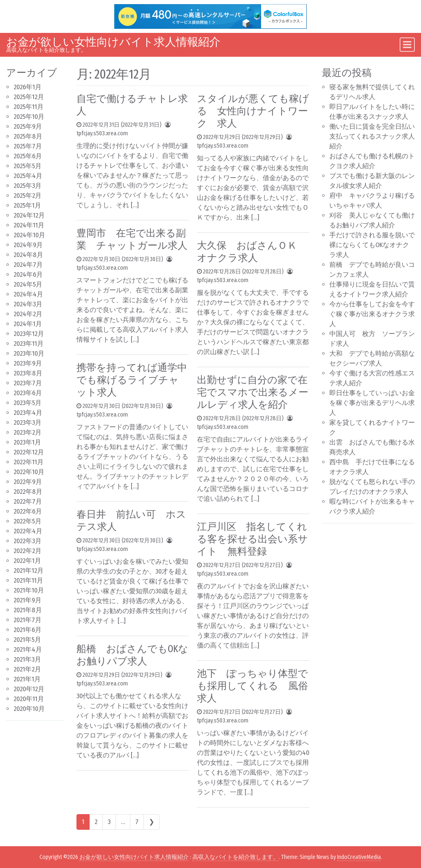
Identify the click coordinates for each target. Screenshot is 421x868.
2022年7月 (28, 501)
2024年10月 (29, 235)
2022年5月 (28, 521)
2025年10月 (29, 117)
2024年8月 (28, 255)
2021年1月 (27, 679)
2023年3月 (28, 422)
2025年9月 (28, 126)
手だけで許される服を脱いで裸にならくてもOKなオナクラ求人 (372, 245)
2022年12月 (29, 452)
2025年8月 (28, 136)
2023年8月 (28, 373)
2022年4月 (28, 531)
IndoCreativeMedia (359, 857)
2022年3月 (28, 541)
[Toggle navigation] (407, 45)
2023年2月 (28, 432)
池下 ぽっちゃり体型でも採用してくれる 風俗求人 (252, 686)
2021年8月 (28, 610)
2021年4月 (28, 649)
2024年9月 (28, 245)
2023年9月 (28, 363)
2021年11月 (28, 580)
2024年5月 (28, 284)
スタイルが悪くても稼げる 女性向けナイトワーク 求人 (253, 111)
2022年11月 (29, 462)
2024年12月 (29, 215)
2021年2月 (27, 669)
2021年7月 (28, 620)
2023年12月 (29, 334)
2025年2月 (28, 196)
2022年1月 (27, 561)
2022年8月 (28, 492)
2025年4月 (28, 176)
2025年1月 (27, 205)
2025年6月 (28, 156)
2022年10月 (29, 472)
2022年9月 (28, 482)
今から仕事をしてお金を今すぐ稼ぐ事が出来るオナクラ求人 (372, 314)
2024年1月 (28, 324)
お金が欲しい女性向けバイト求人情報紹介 (113, 42)
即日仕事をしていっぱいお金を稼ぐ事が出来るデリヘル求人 (372, 403)
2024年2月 (28, 314)
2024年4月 (28, 294)
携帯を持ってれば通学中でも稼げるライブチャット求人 (132, 380)
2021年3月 (27, 659)
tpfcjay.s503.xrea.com (102, 133)
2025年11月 (29, 107)
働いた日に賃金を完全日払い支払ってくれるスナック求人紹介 (372, 136)
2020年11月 (29, 699)
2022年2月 (28, 551)
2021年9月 (28, 600)
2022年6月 (28, 511)
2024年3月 (28, 304)
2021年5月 (27, 640)
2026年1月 (28, 87)
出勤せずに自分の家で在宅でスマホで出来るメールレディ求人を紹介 (253, 392)
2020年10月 (29, 709)
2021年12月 (29, 571)
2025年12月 (29, 97)
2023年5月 (28, 403)
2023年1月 (27, 442)
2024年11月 (29, 225)
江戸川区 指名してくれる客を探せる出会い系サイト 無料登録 (252, 539)
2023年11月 (29, 344)
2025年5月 (28, 166)
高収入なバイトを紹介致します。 (236, 857)
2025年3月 (28, 186)
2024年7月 (28, 265)
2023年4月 (28, 413)
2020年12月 (29, 689)
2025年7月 (28, 146)
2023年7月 (28, 383)
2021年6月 (28, 630)
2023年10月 (29, 353)
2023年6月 (28, 393)
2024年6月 (28, 274)
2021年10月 (29, 590)
